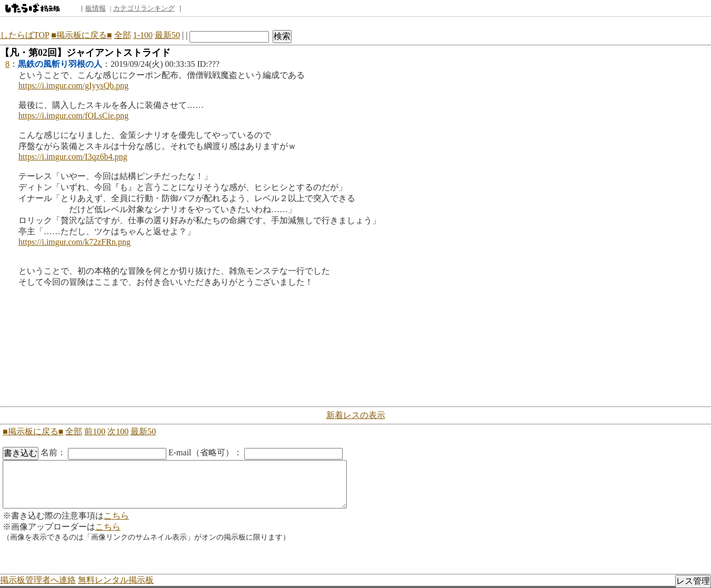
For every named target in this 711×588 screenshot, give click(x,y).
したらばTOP (24, 35)
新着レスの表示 (356, 415)
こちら (116, 516)
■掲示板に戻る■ (81, 35)
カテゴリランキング (144, 8)
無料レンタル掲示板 (116, 580)
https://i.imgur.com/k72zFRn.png (74, 242)
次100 (118, 431)
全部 (123, 35)
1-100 (143, 35)
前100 (95, 431)
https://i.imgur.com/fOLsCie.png (73, 116)
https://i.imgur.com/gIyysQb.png (73, 86)
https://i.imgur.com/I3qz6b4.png (73, 157)
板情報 (96, 8)
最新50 (167, 35)
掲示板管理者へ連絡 (38, 580)
